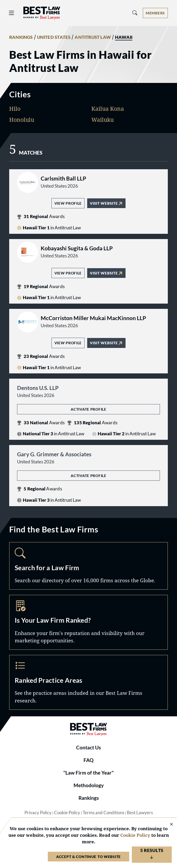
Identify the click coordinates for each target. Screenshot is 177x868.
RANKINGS (21, 37)
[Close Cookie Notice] (168, 825)
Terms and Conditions (103, 813)
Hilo (15, 108)
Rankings (89, 798)
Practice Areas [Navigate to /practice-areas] (88, 682)
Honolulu (22, 120)
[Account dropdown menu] (155, 13)
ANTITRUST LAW (93, 37)
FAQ (88, 760)
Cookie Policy (67, 813)
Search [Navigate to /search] (88, 566)
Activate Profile (88, 409)
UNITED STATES (54, 37)
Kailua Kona (108, 108)
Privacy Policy (38, 813)
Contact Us (88, 748)
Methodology (89, 785)
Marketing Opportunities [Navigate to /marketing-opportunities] (88, 622)
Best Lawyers (140, 813)
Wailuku (103, 120)
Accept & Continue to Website (88, 857)
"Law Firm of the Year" (88, 773)
